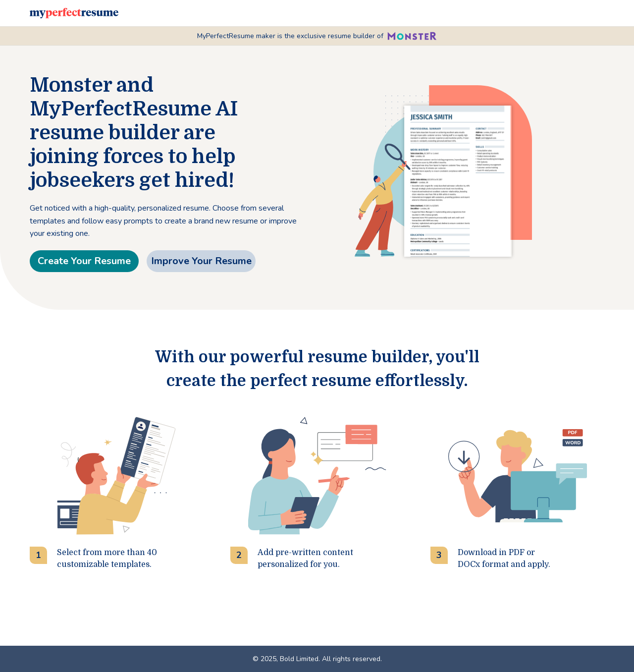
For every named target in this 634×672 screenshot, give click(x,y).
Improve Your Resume (201, 261)
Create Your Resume (84, 261)
